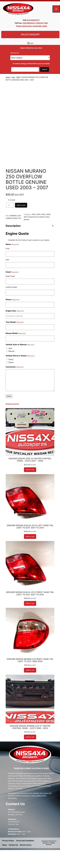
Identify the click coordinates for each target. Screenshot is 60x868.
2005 (43, 232)
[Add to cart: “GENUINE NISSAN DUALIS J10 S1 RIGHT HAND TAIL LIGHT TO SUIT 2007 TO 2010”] (30, 621)
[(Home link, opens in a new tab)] (18, 9)
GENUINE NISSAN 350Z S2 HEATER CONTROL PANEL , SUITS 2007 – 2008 (30, 478)
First (7, 267)
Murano (27, 237)
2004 (38, 232)
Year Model (15, 340)
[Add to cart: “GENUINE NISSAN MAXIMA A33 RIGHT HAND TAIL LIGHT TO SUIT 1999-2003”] (30, 688)
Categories (15, 53)
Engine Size (15, 329)
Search (45, 69)
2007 (26, 235)
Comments (15, 385)
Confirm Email (11, 305)
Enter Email (10, 294)
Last (7, 277)
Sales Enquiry (30, 34)
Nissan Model (16, 351)
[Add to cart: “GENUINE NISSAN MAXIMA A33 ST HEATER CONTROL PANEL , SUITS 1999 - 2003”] (30, 755)
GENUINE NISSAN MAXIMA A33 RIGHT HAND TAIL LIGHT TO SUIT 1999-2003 (30, 678)
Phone (12, 317)
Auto (10, 366)
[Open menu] (56, 9)
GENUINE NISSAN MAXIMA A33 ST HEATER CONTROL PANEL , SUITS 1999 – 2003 (30, 745)
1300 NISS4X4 (29, 23)
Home (8, 77)
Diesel (11, 380)
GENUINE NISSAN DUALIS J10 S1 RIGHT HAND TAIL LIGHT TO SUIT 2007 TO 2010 (30, 611)
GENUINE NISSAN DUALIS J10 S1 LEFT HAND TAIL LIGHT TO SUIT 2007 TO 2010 (30, 544)
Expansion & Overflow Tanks (39, 235)
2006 (48, 232)
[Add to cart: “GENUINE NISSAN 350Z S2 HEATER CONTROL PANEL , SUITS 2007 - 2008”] (30, 488)
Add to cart (21, 223)
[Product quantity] (10, 223)
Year (13, 77)
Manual (11, 369)
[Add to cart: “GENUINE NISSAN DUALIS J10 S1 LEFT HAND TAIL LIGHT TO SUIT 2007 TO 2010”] (30, 554)
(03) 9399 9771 (33, 20)
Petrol (11, 377)
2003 (18, 77)
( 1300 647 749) (41, 23)
